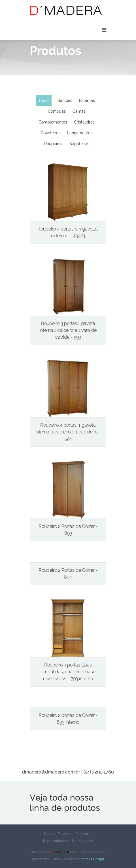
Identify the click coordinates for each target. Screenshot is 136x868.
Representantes (56, 841)
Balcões (65, 100)
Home (49, 834)
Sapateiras (79, 144)
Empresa (64, 834)
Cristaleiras (84, 122)
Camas (79, 111)
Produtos (82, 834)
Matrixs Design (92, 859)
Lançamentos (80, 133)
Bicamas (87, 100)
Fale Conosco (83, 841)
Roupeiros (53, 144)
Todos (44, 100)
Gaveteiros (51, 133)
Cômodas (57, 111)
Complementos (53, 122)
